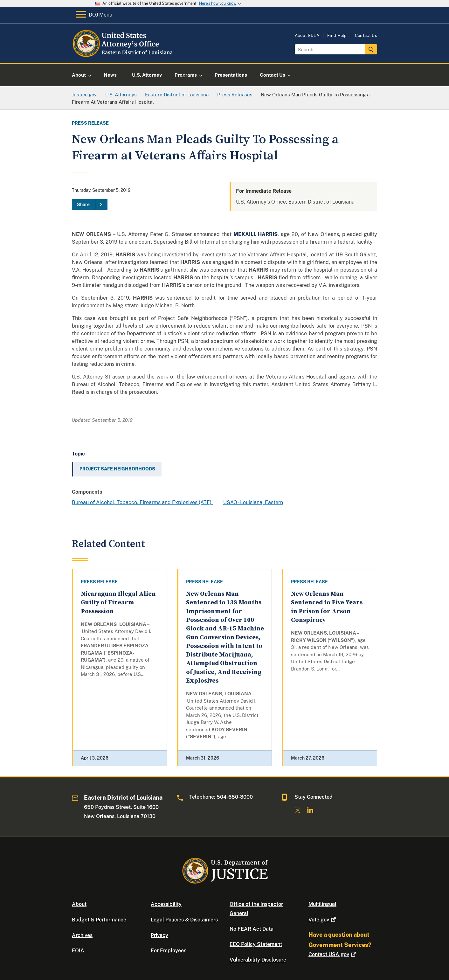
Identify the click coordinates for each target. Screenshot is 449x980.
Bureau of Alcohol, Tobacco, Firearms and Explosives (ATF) (142, 502)
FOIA (78, 951)
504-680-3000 (235, 797)
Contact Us (366, 35)
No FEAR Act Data (252, 929)
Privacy (159, 935)
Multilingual (322, 904)
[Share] (90, 205)
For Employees (169, 951)
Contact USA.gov (333, 954)
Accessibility (166, 904)
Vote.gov (323, 920)
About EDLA (307, 35)
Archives (82, 935)
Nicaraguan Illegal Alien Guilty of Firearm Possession (118, 603)
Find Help (337, 35)
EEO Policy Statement (256, 944)
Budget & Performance (99, 920)
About (79, 904)
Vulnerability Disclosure (258, 960)
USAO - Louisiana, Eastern (253, 502)
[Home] (124, 56)
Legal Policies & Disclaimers (184, 920)
